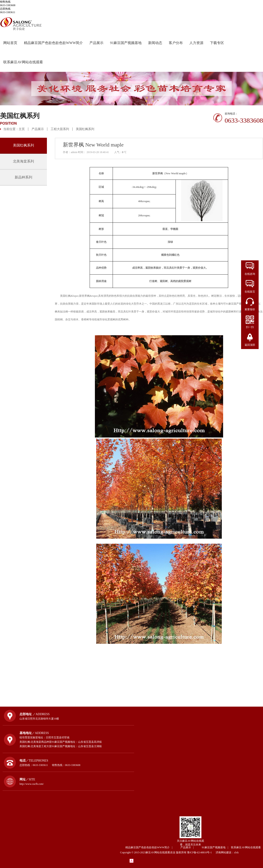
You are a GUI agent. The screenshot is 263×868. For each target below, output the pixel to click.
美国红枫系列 (85, 129)
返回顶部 (250, 345)
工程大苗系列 (60, 129)
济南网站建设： (225, 852)
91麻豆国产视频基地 (126, 43)
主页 (22, 129)
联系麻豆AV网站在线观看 (23, 62)
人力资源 (196, 43)
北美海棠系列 (23, 161)
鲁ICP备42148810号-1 (201, 852)
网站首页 (10, 43)
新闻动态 (155, 43)
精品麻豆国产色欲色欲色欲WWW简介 (53, 43)
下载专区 (217, 43)
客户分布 (176, 43)
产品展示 (96, 43)
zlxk (236, 852)
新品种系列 (23, 177)
